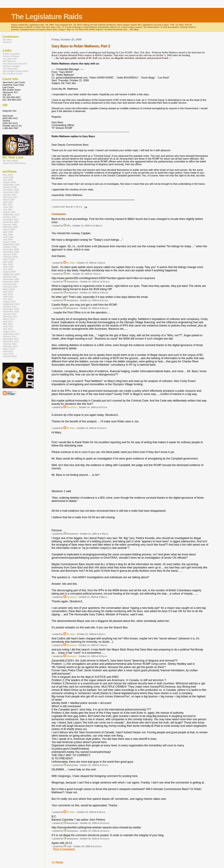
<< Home (57, 862)
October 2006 (10, 187)
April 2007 (8, 202)
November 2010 (11, 309)
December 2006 (11, 192)
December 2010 (11, 312)
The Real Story (10, 69)
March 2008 (9, 230)
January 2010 (10, 284)
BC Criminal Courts (13, 74)
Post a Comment (64, 849)
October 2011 (10, 336)
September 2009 (11, 274)
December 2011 (11, 341)
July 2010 (8, 299)
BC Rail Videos (10, 161)
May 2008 (8, 234)
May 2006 (8, 175)
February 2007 (10, 197)
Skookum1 (72, 407)
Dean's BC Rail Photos (14, 163)
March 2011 (9, 319)
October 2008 (10, 247)
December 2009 (11, 282)
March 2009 (9, 259)
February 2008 (10, 227)
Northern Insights (12, 66)
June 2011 (8, 326)
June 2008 (8, 237)
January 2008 (10, 225)
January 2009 (10, 254)
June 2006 (8, 177)
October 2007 (10, 217)
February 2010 (10, 287)
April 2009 (8, 262)
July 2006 (8, 180)
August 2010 (9, 302)
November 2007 (11, 220)
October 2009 (10, 277)
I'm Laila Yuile (10, 59)
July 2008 (8, 239)
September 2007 (11, 215)
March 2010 (9, 289)
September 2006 (11, 185)
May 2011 (8, 324)
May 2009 (8, 264)
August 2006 (9, 182)
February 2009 (10, 257)
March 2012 (9, 349)
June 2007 (8, 207)
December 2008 (11, 252)
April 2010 (8, 292)
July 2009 (8, 269)
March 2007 (9, 200)
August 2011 (9, 331)
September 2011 (11, 334)
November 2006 (11, 190)
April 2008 (8, 232)
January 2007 (10, 195)
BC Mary (71, 263)
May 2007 (8, 205)
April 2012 (8, 351)
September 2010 (11, 304)
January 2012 (10, 344)
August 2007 (9, 212)
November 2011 (11, 339)
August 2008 (9, 242)
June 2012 (8, 354)
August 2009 (9, 272)
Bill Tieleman (9, 61)
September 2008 (11, 244)
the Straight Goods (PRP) (16, 71)
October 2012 (10, 356)
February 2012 (10, 346)
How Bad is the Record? (15, 64)
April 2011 (8, 321)
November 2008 (11, 249)
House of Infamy (11, 56)
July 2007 (8, 210)
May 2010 (8, 294)
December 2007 (11, 222)
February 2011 (10, 317)
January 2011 (10, 314)
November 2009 (11, 279)
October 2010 (10, 307)
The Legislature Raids (47, 17)
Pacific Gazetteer (12, 54)
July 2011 (8, 329)
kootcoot (7, 42)
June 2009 (8, 267)
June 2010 (8, 297)
